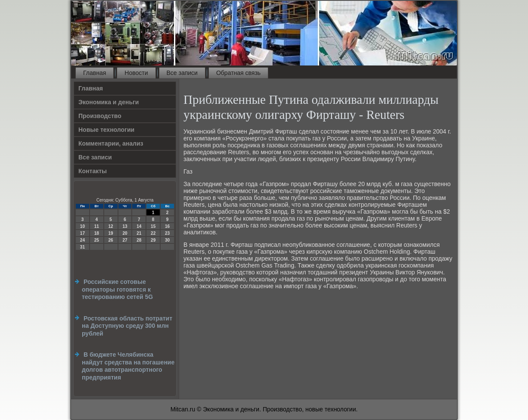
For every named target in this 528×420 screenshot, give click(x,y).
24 (82, 240)
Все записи (182, 73)
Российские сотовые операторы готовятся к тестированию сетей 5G (117, 289)
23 (167, 233)
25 (97, 240)
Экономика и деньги (109, 102)
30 (167, 240)
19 (111, 233)
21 (139, 233)
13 (125, 226)
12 (111, 226)
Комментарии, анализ (111, 143)
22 (153, 233)
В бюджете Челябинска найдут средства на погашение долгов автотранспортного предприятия (128, 366)
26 (111, 240)
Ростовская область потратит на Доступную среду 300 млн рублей (127, 326)
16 (167, 226)
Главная (95, 73)
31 (82, 247)
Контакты (93, 171)
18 (97, 233)
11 (97, 226)
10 (82, 226)
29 (153, 240)
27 (125, 240)
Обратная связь (238, 73)
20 (125, 233)
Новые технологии (106, 130)
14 (139, 226)
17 (82, 233)
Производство (100, 116)
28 (139, 240)
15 (153, 226)
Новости (136, 73)
